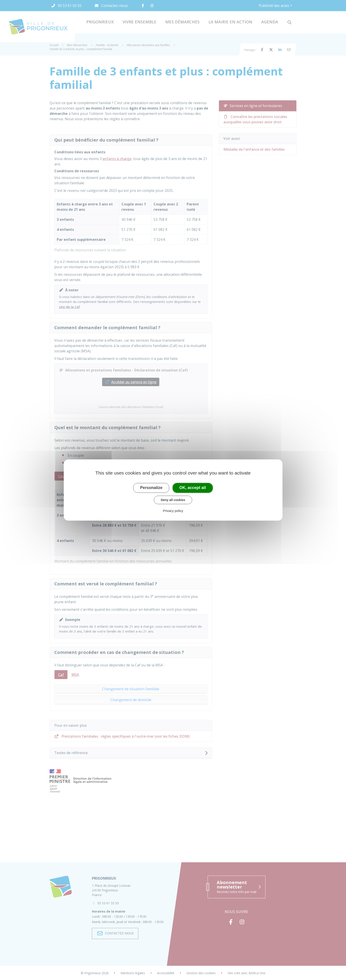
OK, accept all (193, 488)
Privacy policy (173, 511)
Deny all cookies (173, 500)
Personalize (151, 488)
